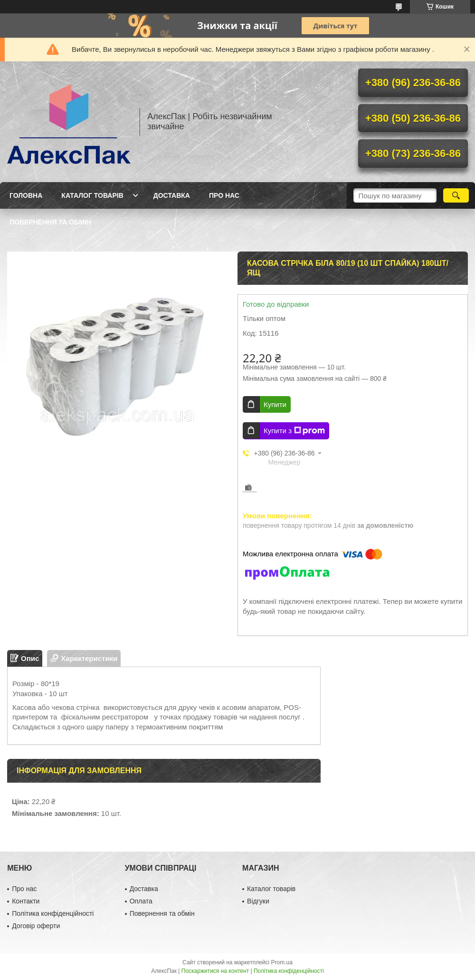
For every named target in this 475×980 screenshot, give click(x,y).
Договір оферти (36, 926)
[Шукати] (456, 195)
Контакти (26, 901)
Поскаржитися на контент (215, 971)
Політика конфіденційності (53, 913)
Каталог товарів (92, 195)
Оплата (141, 901)
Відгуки (258, 901)
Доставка (172, 195)
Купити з (294, 431)
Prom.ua (282, 962)
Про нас (224, 195)
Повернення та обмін (50, 222)
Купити (275, 404)
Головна (26, 195)
